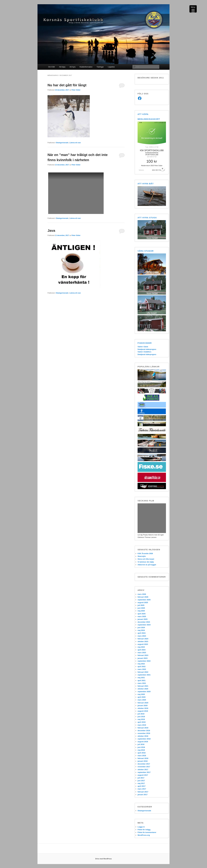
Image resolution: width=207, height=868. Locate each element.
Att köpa (62, 67)
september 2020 (144, 692)
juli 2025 (141, 605)
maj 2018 (141, 750)
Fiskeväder (145, 343)
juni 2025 (141, 608)
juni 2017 (141, 781)
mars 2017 (142, 789)
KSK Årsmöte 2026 (145, 553)
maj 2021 (141, 678)
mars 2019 (142, 725)
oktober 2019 (143, 708)
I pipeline (111, 67)
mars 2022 (142, 669)
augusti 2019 (143, 711)
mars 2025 (142, 616)
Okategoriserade (62, 143)
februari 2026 (143, 597)
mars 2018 (142, 756)
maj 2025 (141, 611)
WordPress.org (144, 835)
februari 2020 (143, 703)
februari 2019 (143, 728)
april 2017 (142, 786)
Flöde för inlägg (144, 830)
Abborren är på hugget (147, 565)
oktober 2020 (143, 689)
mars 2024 (142, 636)
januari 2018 (143, 761)
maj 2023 (141, 647)
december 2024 (144, 622)
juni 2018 (141, 747)
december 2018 (144, 731)
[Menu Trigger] (193, 9)
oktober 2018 (143, 736)
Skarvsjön (142, 556)
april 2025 (142, 614)
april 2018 (142, 753)
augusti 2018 (143, 742)
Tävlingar (100, 67)
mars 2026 (142, 594)
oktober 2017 (143, 770)
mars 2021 (142, 683)
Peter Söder (76, 90)
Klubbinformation (86, 67)
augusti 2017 (143, 775)
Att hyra (72, 67)
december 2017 (144, 764)
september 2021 (144, 675)
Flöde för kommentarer (147, 832)
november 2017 (144, 767)
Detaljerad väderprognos (147, 349)
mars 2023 (142, 653)
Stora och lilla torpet (146, 559)
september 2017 (144, 772)
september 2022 (144, 661)
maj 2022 (141, 664)
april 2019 (142, 722)
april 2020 (142, 697)
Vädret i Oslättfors (144, 352)
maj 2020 (141, 694)
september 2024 (144, 625)
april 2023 (142, 650)
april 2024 (142, 633)
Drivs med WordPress (104, 859)
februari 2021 (143, 686)
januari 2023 (143, 658)
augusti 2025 (143, 602)
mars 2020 (142, 700)
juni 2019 (141, 717)
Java (51, 231)
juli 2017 (141, 778)
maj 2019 (141, 719)
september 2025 (144, 600)
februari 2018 (143, 758)
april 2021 (142, 680)
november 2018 (144, 733)
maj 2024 (141, 630)
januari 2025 (143, 619)
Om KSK (52, 67)
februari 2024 (143, 639)
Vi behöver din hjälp (146, 562)
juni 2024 (141, 628)
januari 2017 (143, 795)
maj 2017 (141, 783)
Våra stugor (146, 251)
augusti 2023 (143, 644)
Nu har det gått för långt (67, 85)
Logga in (141, 827)
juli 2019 (141, 714)
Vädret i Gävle (143, 347)
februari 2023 (143, 655)
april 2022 (142, 667)
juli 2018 (141, 744)
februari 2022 (143, 672)
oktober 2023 (143, 641)
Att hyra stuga (147, 218)
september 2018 (144, 739)
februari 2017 (143, 792)
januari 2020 (143, 706)
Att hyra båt (146, 184)
